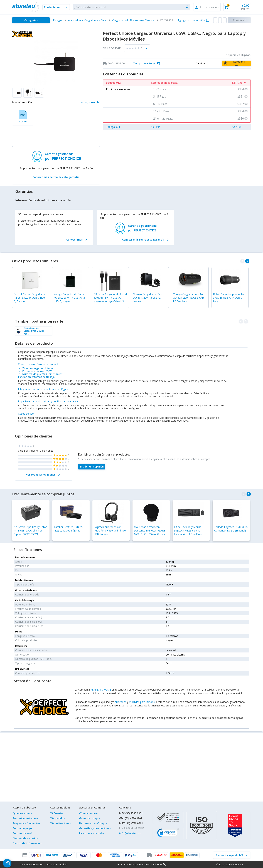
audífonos (121, 702)
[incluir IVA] (230, 855)
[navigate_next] (247, 261)
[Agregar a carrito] (236, 63)
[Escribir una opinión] (92, 467)
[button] (56, 7)
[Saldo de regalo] (18, 863)
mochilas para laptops (142, 702)
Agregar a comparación (191, 20)
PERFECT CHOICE (101, 690)
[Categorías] (31, 20)
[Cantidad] (213, 63)
